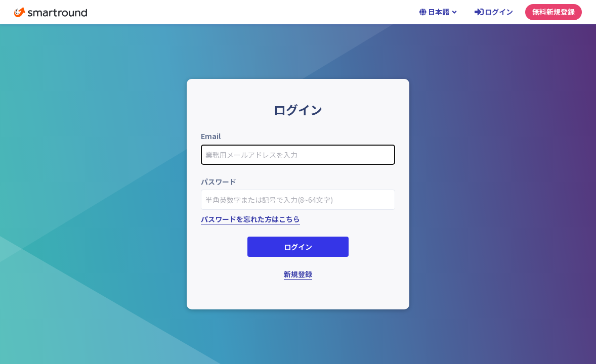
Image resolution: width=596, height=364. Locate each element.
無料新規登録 (554, 12)
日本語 (439, 12)
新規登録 (298, 274)
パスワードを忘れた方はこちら (250, 219)
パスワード (219, 181)
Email (211, 136)
